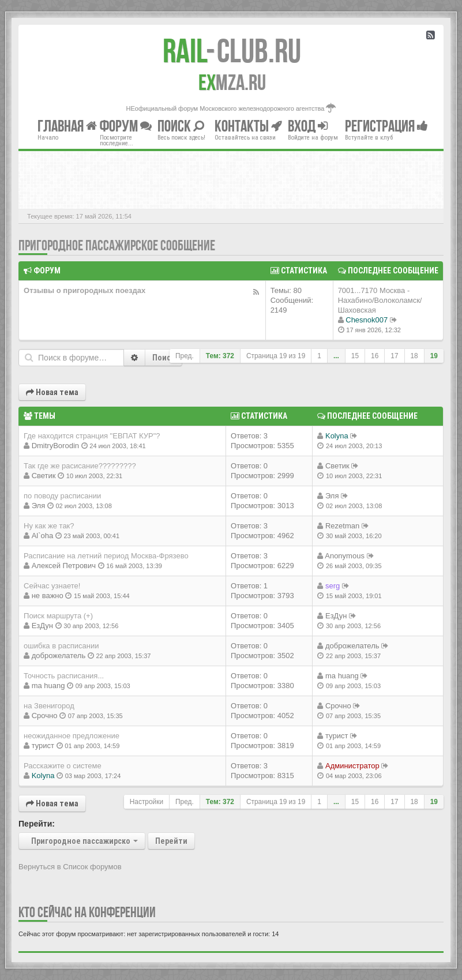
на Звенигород (49, 706)
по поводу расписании (62, 496)
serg (333, 586)
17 (394, 356)
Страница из (276, 356)
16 (375, 356)
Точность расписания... (64, 676)
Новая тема (52, 392)
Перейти (171, 841)
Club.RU (232, 51)
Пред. (185, 356)
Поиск (164, 358)
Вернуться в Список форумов (70, 867)
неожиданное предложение (72, 736)
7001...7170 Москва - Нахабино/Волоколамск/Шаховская (380, 300)
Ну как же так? (49, 526)
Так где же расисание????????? (80, 466)
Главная (67, 126)
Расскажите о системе (63, 766)
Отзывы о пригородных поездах (84, 290)
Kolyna (337, 436)
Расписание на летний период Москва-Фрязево (106, 556)
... (336, 356)
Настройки (147, 802)
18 (414, 356)
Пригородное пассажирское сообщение (117, 245)
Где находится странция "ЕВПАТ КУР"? (92, 436)
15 (355, 356)
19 (434, 356)
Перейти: (37, 824)
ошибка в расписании (61, 646)
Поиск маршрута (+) (58, 616)
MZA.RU (232, 82)
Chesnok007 (367, 320)
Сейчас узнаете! (52, 586)
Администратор (352, 766)
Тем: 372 (220, 356)
